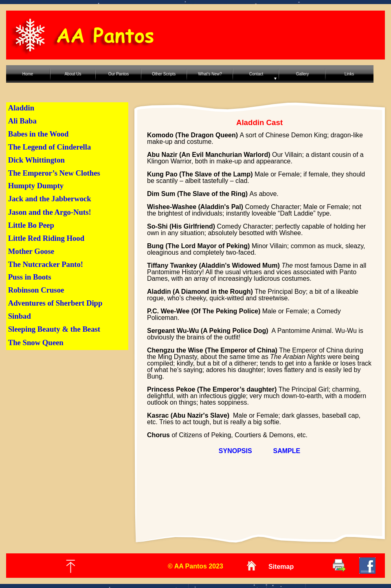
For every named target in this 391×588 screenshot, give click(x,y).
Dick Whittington (36, 160)
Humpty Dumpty (36, 186)
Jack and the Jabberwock (50, 199)
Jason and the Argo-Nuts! (50, 212)
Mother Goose (31, 251)
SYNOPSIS (235, 451)
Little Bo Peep (31, 225)
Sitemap (281, 567)
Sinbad (20, 316)
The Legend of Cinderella (50, 147)
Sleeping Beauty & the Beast (54, 329)
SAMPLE (287, 451)
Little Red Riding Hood (46, 238)
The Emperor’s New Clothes (54, 173)
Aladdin (21, 108)
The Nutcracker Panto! (46, 264)
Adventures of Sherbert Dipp (55, 303)
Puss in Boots (30, 277)
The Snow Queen (36, 342)
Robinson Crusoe (36, 290)
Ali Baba (22, 121)
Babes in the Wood (38, 134)
